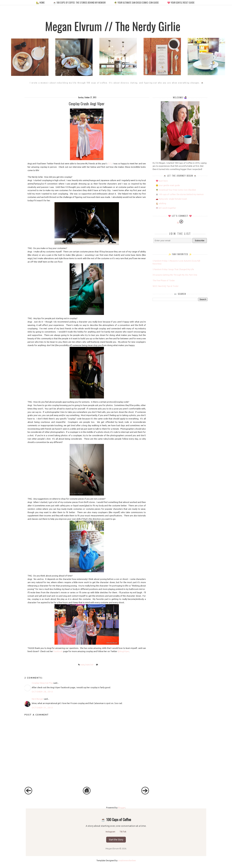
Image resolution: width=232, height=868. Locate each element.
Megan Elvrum (112, 848)
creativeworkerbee (127, 860)
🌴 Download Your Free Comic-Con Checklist (176, 190)
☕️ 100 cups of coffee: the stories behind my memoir (79, 2)
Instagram (111, 832)
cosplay (82, 665)
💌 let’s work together (166, 208)
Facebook (58, 651)
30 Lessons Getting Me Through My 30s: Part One (175, 275)
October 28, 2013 (42, 692)
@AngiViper (123, 651)
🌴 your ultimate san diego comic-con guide (136, 2)
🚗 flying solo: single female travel (171, 199)
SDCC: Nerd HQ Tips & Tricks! (165, 286)
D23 (110, 164)
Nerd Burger (38, 699)
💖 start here (162, 181)
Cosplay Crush (89, 665)
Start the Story (116, 840)
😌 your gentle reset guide (168, 185)
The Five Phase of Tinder (164, 280)
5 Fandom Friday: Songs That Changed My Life (173, 269)
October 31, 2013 (42, 708)
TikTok (123, 832)
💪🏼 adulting (161, 203)
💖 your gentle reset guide (181, 2)
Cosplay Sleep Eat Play (42, 683)
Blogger (122, 808)
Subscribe (200, 241)
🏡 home (41, 2)
